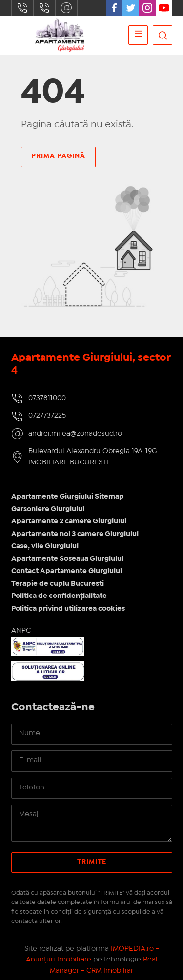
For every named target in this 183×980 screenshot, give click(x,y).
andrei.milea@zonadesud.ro (66, 8)
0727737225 (44, 8)
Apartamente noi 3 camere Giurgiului (75, 534)
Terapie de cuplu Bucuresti (58, 584)
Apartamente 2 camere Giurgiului (69, 521)
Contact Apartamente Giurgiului (67, 571)
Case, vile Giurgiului (45, 546)
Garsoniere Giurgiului (48, 509)
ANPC (21, 631)
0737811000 (22, 8)
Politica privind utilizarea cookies (68, 609)
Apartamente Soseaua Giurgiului (67, 559)
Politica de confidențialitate (59, 596)
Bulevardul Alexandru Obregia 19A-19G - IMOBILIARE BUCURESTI (95, 457)
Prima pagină (58, 156)
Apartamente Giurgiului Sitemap (68, 497)
